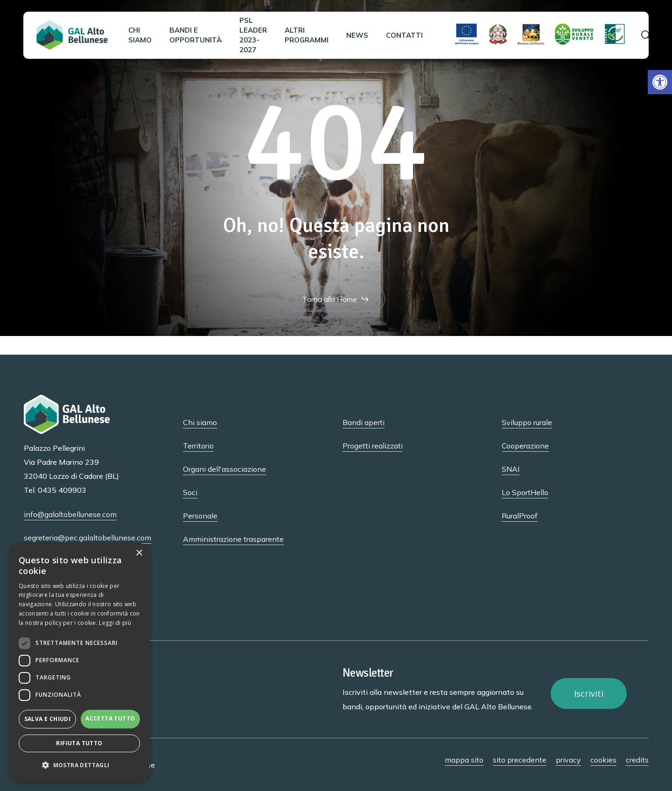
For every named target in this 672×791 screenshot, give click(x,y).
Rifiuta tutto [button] (79, 743)
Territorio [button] (198, 446)
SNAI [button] (511, 469)
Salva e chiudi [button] (48, 719)
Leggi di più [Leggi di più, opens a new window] (115, 623)
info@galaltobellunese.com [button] (70, 514)
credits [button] (637, 760)
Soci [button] (190, 492)
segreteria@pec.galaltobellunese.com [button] (87, 538)
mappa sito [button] (464, 760)
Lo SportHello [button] (525, 492)
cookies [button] (603, 760)
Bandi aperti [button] (364, 422)
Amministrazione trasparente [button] (233, 539)
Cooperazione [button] (525, 446)
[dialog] (79, 662)
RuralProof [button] (520, 516)
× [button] (139, 553)
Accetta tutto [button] (110, 718)
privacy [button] (568, 760)
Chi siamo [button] (200, 422)
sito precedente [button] (520, 760)
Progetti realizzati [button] (373, 446)
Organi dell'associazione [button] (224, 469)
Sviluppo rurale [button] (527, 422)
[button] (660, 82)
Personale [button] (200, 516)
